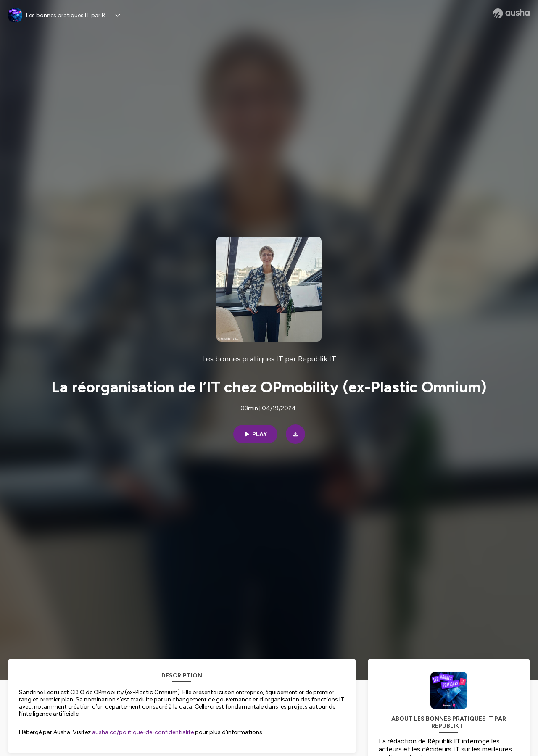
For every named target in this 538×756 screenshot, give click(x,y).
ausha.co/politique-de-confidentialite (143, 732)
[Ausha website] (511, 13)
